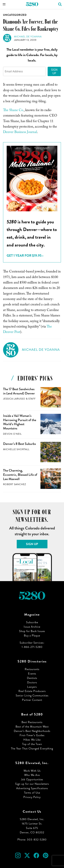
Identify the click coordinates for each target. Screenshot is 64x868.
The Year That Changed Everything (32, 749)
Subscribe (32, 622)
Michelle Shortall (16, 449)
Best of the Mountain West (32, 727)
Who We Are (32, 775)
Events (32, 674)
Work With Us (32, 771)
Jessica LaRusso (14, 399)
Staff (32, 399)
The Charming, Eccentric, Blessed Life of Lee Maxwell (20, 475)
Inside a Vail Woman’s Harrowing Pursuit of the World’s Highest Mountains (20, 422)
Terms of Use (32, 793)
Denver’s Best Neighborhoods (32, 731)
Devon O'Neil (12, 434)
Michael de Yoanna (28, 37)
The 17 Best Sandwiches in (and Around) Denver (19, 391)
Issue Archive (32, 627)
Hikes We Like (32, 740)
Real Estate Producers (32, 691)
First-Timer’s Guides (32, 735)
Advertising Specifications (32, 788)
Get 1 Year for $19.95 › (25, 256)
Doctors (32, 682)
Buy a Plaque (32, 636)
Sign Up (54, 71)
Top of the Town (32, 744)
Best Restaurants (32, 722)
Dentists (32, 678)
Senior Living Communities (32, 696)
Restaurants (32, 669)
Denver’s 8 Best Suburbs (19, 444)
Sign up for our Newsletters (32, 784)
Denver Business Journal (20, 132)
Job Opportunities (32, 779)
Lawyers (32, 687)
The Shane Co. (13, 111)
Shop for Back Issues (32, 631)
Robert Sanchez (15, 484)
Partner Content (32, 700)
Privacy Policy (32, 797)
